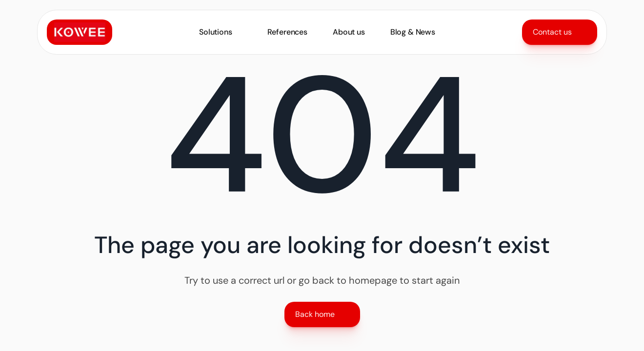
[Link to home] (80, 32)
